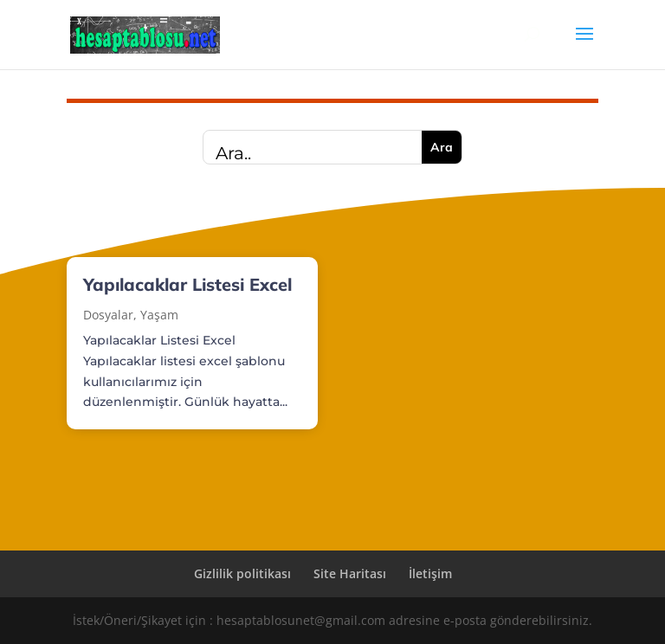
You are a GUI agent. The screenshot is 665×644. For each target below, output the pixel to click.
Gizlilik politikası (242, 573)
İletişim (430, 573)
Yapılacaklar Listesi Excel (187, 284)
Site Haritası (350, 573)
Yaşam (159, 315)
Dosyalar (108, 315)
